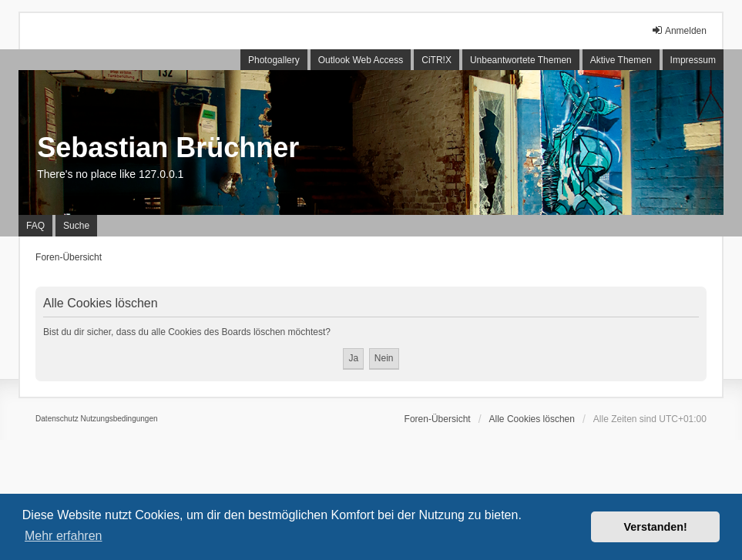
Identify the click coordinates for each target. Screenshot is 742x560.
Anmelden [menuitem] (679, 30)
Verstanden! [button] (656, 527)
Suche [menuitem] (76, 226)
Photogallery (274, 60)
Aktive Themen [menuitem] (621, 60)
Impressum (693, 60)
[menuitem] (57, 419)
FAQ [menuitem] (35, 226)
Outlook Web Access (361, 60)
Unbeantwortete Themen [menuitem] (521, 60)
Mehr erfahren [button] (64, 536)
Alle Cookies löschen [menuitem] (532, 419)
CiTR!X (436, 60)
